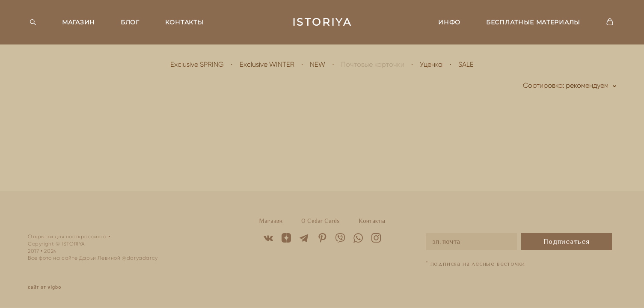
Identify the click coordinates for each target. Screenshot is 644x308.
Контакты (372, 221)
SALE (466, 64)
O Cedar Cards (321, 221)
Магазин (271, 221)
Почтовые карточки (373, 64)
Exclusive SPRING (197, 64)
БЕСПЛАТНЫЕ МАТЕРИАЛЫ (533, 22)
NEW (318, 64)
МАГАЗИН (79, 22)
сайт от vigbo (45, 287)
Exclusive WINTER (267, 64)
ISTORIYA (322, 22)
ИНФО (449, 22)
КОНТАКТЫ (184, 22)
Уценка (431, 64)
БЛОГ (130, 22)
